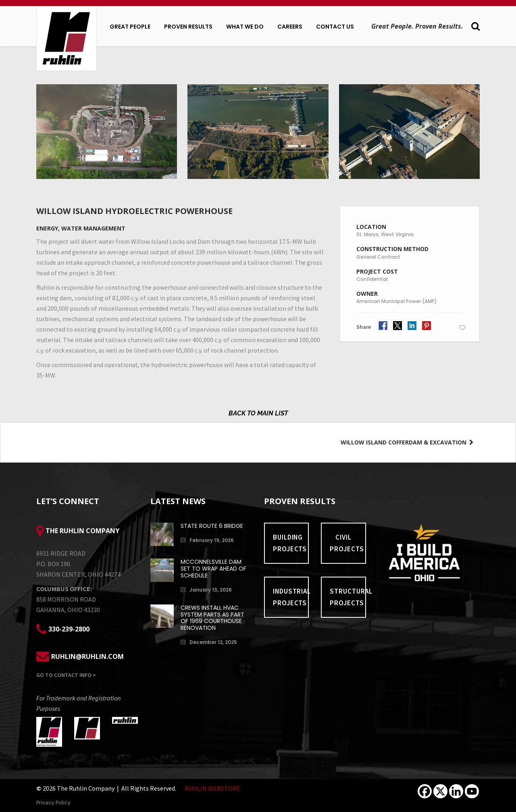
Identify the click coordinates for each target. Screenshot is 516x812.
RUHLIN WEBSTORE (212, 788)
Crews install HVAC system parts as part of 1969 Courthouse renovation (212, 618)
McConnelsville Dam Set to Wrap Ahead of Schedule (213, 569)
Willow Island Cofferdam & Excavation (404, 442)
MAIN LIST (273, 413)
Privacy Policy (53, 803)
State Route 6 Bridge (212, 526)
